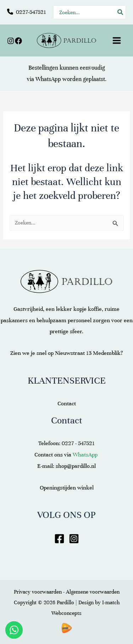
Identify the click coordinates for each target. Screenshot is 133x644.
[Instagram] (11, 41)
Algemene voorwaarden (93, 592)
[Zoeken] (121, 12)
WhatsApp (48, 79)
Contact (67, 404)
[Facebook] (18, 41)
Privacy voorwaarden (38, 592)
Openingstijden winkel (67, 488)
